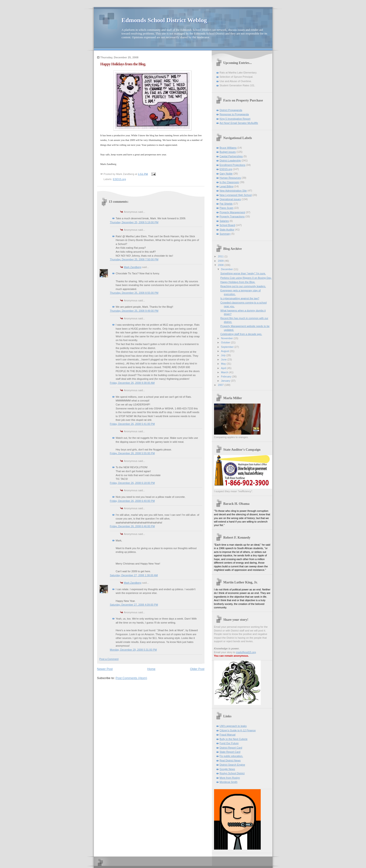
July (224, 355)
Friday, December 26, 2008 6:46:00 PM (132, 526)
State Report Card (230, 752)
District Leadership (230, 160)
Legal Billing (227, 186)
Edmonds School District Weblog (164, 20)
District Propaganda (231, 110)
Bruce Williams (228, 148)
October (226, 342)
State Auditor (227, 230)
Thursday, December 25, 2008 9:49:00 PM (134, 311)
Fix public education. (231, 756)
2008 (221, 265)
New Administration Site (233, 191)
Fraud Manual (228, 735)
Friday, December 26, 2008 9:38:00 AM (132, 383)
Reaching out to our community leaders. (243, 286)
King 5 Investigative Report (235, 119)
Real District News (230, 760)
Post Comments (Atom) (131, 678)
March (225, 372)
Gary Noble (226, 174)
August (225, 351)
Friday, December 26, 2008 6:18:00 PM (132, 483)
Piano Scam (227, 208)
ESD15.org (120, 179)
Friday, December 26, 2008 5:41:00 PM (132, 424)
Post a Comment (109, 659)
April (224, 368)
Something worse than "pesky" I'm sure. (243, 273)
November (227, 338)
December (227, 269)
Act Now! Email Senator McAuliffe (239, 123)
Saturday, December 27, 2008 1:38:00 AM (134, 575)
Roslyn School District (232, 773)
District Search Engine (232, 765)
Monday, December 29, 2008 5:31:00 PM (133, 650)
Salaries (224, 221)
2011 (221, 256)
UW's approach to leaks (233, 726)
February (227, 376)
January (226, 381)
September (228, 347)
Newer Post (105, 669)
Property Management (232, 212)
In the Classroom (229, 182)
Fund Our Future (229, 743)
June (224, 359)
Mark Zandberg (133, 267)
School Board (227, 225)
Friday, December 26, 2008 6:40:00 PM (132, 501)
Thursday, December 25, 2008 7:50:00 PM (134, 259)
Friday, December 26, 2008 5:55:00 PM (132, 453)
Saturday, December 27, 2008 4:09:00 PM (134, 605)
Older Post (197, 669)
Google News (227, 769)
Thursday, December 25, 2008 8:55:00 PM (134, 293)
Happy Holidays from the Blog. (238, 282)
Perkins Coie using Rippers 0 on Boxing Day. (246, 278)
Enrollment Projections (233, 165)
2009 (221, 261)
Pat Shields (226, 204)
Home (151, 669)
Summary (225, 234)
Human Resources (230, 178)
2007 (221, 385)
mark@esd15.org (246, 652)
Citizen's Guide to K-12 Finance (238, 730)
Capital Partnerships (231, 156)
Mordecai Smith (229, 782)
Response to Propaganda (234, 114)
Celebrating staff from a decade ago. (241, 334)
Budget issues (228, 152)
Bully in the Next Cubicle (234, 739)
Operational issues (230, 199)
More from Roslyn (230, 778)
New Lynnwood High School (236, 195)
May (224, 364)
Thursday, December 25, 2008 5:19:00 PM (134, 222)
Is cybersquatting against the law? (240, 298)
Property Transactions (232, 216)
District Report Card (231, 748)
